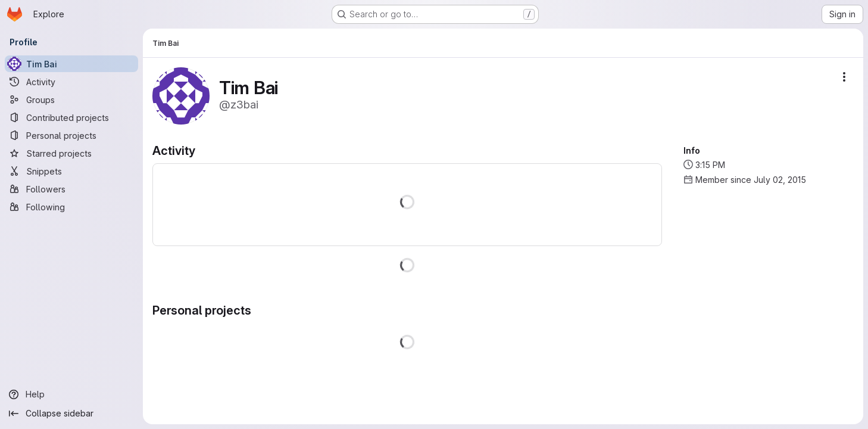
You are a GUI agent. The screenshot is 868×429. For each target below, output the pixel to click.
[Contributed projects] (71, 117)
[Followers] (71, 189)
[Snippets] (71, 171)
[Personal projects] (71, 135)
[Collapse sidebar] (71, 414)
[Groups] (71, 100)
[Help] (71, 394)
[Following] (71, 207)
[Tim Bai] (71, 64)
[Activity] (71, 82)
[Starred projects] (71, 153)
